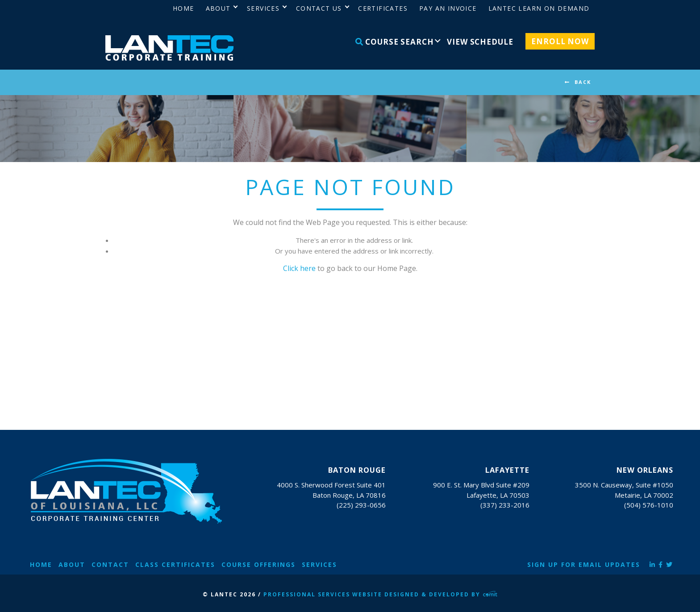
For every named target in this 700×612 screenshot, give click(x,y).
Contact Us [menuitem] (319, 8)
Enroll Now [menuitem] (560, 41)
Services (319, 564)
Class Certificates (175, 564)
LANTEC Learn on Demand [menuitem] (539, 8)
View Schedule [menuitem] (480, 42)
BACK (583, 82)
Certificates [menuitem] (383, 8)
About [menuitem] (218, 8)
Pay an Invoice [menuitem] (448, 8)
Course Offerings (258, 564)
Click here (299, 268)
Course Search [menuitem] (395, 42)
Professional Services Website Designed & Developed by (380, 594)
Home (41, 564)
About (72, 564)
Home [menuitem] (183, 8)
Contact (110, 564)
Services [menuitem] (263, 8)
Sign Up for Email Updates (584, 564)
